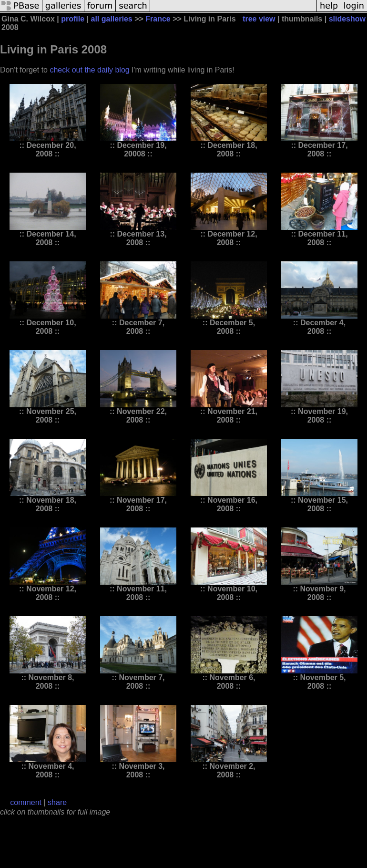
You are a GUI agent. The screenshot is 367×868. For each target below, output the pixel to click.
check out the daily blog (89, 70)
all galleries (112, 19)
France (158, 19)
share (57, 802)
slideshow (347, 19)
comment (26, 802)
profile (73, 19)
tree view (259, 19)
